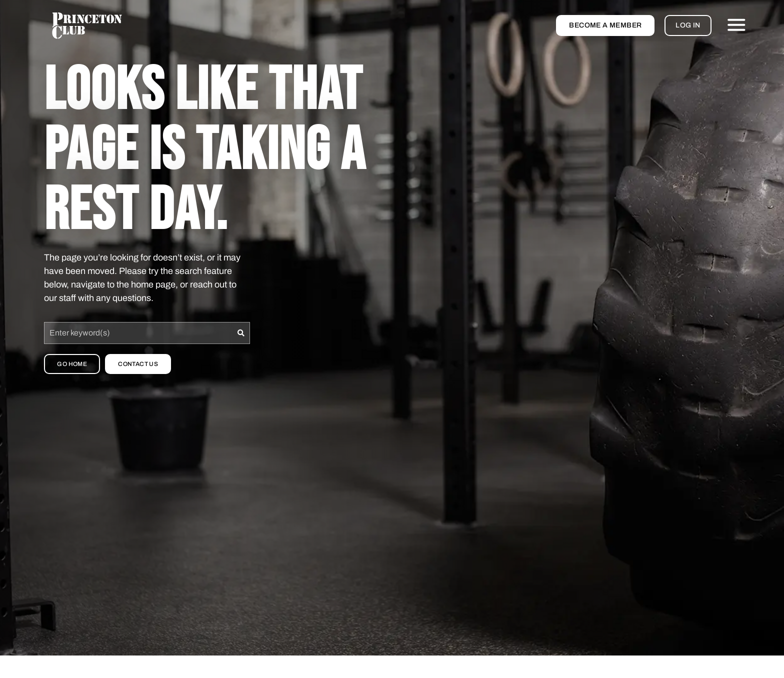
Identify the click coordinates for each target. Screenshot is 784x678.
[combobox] (138, 333)
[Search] (241, 333)
